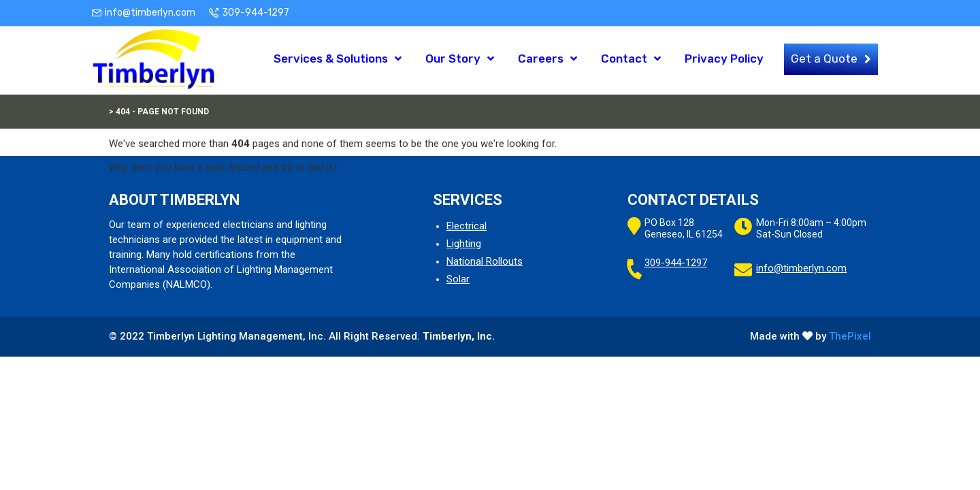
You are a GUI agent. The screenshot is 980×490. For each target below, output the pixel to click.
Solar (458, 279)
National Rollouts (485, 261)
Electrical (467, 226)
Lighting (464, 244)
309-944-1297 (256, 13)
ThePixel (850, 336)
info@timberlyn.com (150, 13)
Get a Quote (824, 60)
